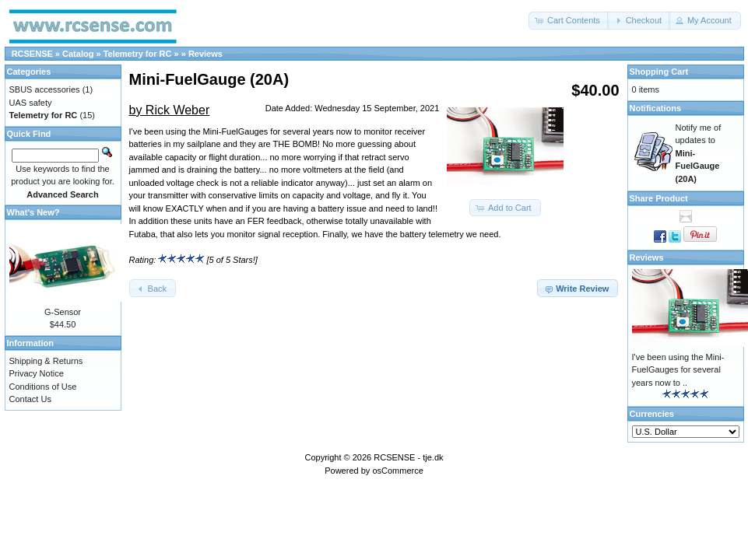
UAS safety (31, 103)
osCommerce (397, 471)
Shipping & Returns (46, 361)
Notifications (656, 108)
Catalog (78, 54)
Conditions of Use (43, 387)
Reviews (205, 54)
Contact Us (30, 399)
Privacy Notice (37, 373)
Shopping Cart (659, 72)
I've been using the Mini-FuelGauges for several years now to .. (678, 370)
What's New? (33, 212)
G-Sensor (63, 312)
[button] (569, 21)
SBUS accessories (45, 89)
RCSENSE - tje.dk (408, 457)
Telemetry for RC (138, 54)
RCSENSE (32, 54)
